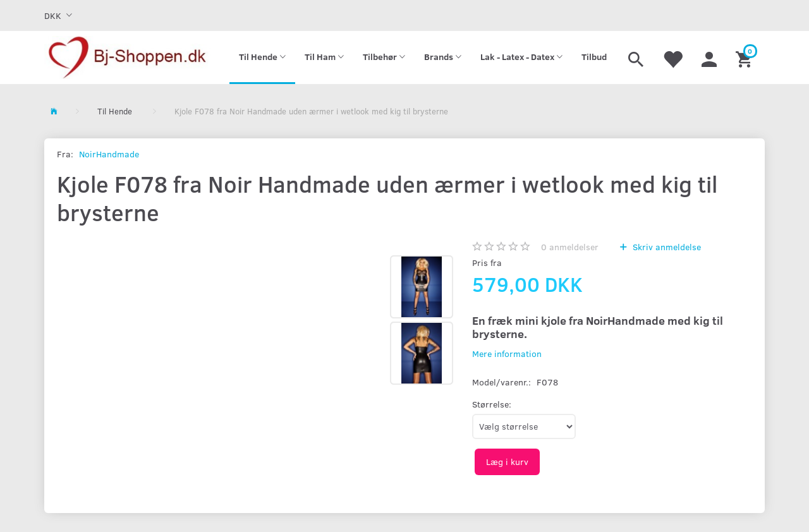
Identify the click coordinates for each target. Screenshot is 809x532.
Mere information (507, 354)
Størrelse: (492, 404)
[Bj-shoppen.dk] (127, 57)
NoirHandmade (109, 154)
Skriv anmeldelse (666, 247)
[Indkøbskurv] (745, 57)
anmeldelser (570, 247)
